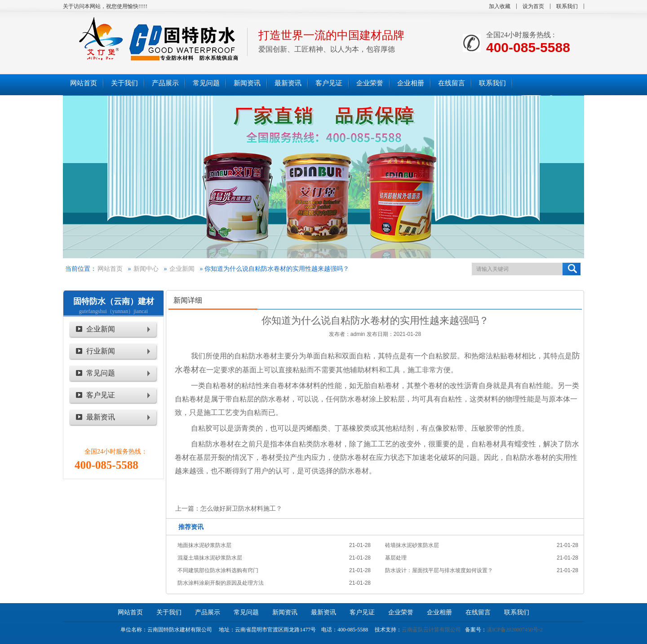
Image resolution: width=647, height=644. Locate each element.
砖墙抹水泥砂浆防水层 (412, 545)
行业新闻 (101, 351)
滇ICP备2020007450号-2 (515, 630)
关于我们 (169, 612)
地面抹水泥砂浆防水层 (204, 545)
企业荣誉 (401, 612)
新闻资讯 (285, 612)
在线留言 (478, 612)
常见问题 (101, 373)
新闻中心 (146, 269)
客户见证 (101, 395)
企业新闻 (182, 269)
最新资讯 (101, 417)
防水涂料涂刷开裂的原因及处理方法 (221, 583)
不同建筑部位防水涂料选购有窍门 (218, 570)
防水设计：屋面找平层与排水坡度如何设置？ (439, 570)
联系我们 (567, 6)
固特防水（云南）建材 (114, 301)
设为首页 (533, 6)
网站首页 (110, 269)
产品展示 (208, 612)
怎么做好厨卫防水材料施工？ (241, 508)
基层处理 (396, 558)
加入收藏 (500, 6)
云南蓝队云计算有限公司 (431, 630)
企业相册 (439, 612)
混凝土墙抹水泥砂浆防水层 (210, 558)
